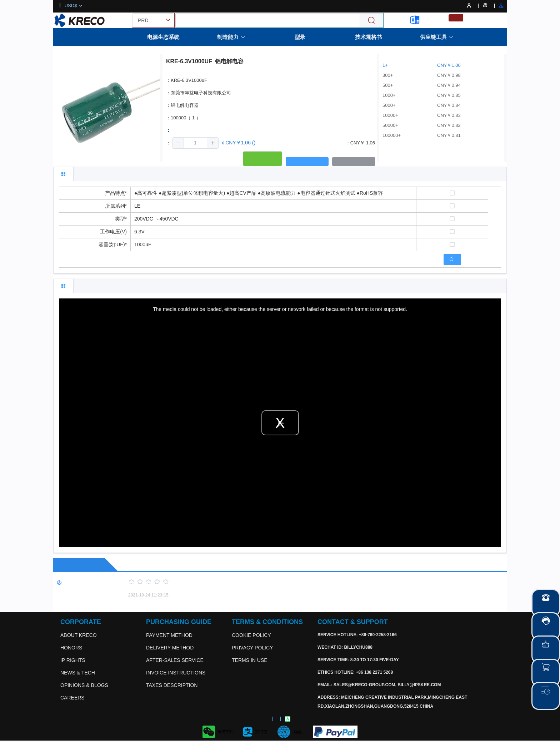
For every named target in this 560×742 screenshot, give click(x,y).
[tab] (63, 174)
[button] (178, 143)
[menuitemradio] (456, 18)
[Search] (371, 21)
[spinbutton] (195, 143)
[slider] (305, 582)
